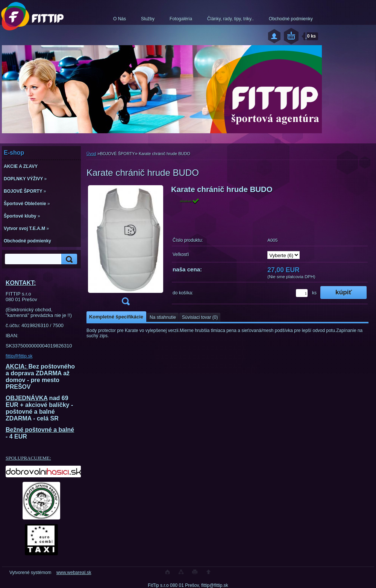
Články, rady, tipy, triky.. (230, 19)
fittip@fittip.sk (19, 356)
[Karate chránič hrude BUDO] (126, 248)
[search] (68, 259)
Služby (148, 19)
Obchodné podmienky (291, 19)
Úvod (91, 154)
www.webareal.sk (74, 573)
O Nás (120, 19)
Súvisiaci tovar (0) (200, 317)
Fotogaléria (181, 19)
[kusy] (302, 293)
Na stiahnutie (163, 317)
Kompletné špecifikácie (116, 317)
